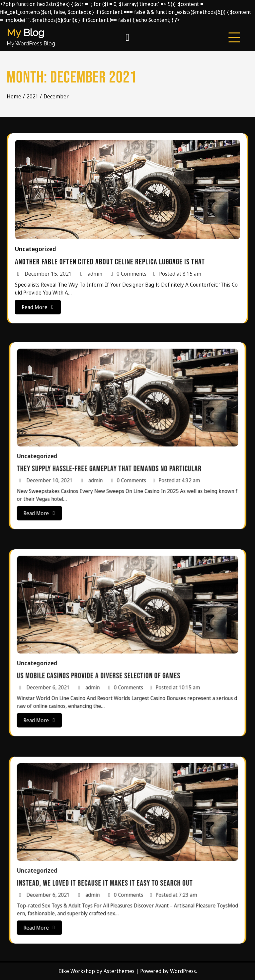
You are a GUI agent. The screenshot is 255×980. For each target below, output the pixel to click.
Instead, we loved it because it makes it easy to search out (115, 868)
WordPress (183, 971)
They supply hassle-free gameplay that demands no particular (118, 453)
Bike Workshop (77, 971)
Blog (25, 33)
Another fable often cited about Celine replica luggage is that (110, 261)
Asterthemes (119, 971)
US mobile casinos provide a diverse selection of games (112, 660)
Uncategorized (38, 249)
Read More (40, 305)
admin (92, 272)
